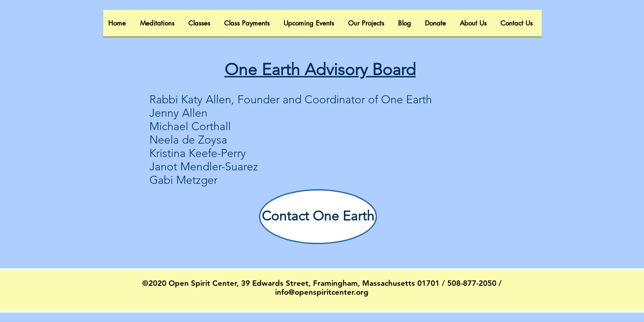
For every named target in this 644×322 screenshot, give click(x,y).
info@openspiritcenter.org (322, 292)
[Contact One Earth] (318, 217)
